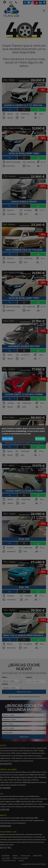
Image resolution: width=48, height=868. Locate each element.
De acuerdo (40, 439)
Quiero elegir (8, 439)
